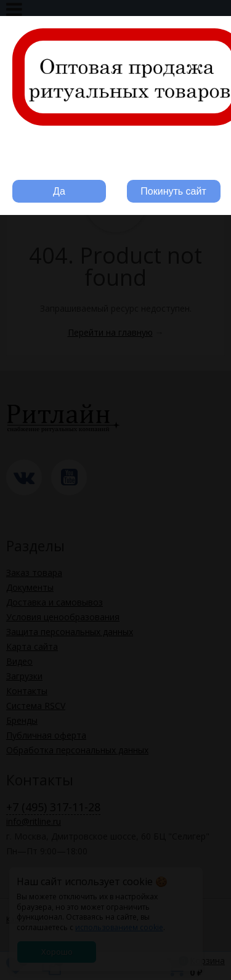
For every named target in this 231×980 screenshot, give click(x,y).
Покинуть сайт (173, 191)
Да (59, 191)
